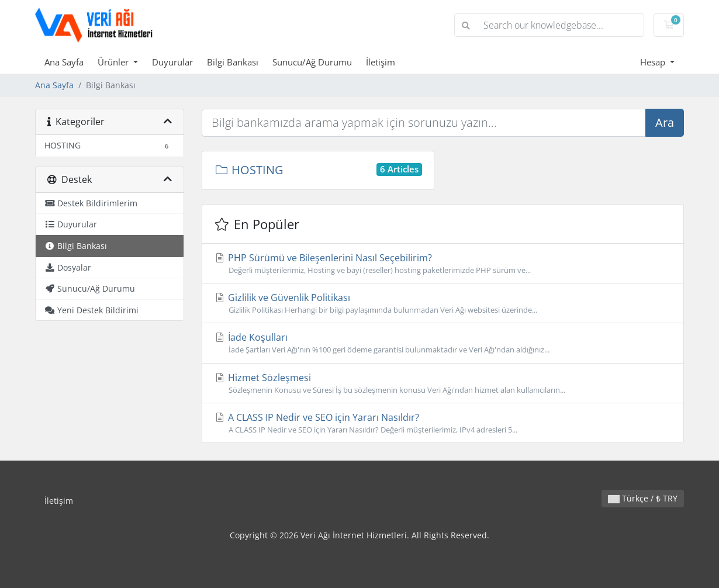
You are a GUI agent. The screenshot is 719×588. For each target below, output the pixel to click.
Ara (665, 122)
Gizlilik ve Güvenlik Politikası (443, 303)
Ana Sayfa (64, 62)
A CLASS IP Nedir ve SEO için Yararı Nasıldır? (443, 423)
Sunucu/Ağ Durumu (312, 62)
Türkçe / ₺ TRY (643, 498)
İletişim (381, 62)
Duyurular (172, 62)
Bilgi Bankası (233, 62)
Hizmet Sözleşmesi (443, 383)
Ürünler (114, 62)
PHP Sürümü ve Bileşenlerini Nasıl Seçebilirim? (443, 264)
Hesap (654, 62)
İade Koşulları (443, 343)
